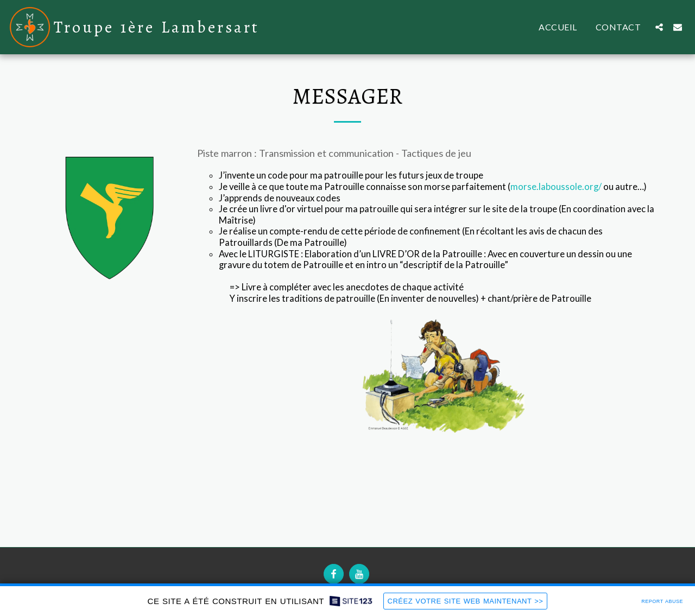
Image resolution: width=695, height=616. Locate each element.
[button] (659, 27)
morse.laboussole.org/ (556, 187)
